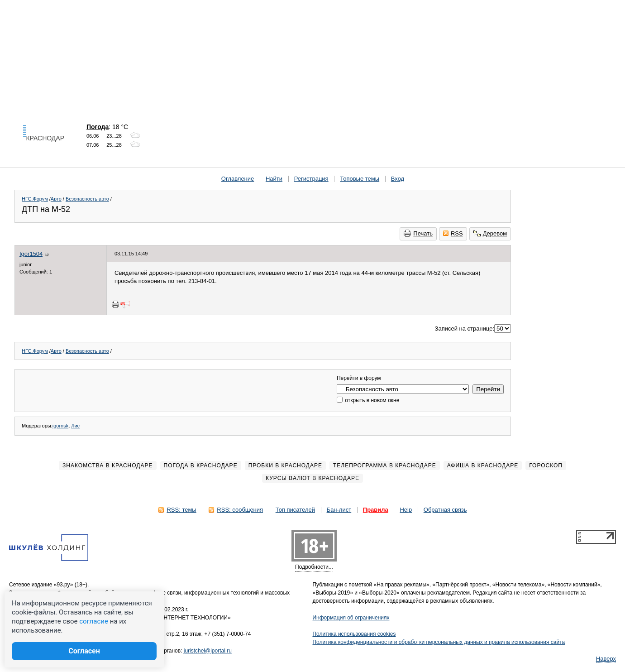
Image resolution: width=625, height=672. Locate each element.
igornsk (60, 426)
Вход (398, 179)
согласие (94, 621)
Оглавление (238, 179)
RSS (453, 233)
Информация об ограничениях (351, 618)
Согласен (84, 651)
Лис (75, 426)
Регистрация (311, 179)
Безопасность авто (87, 199)
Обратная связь (445, 510)
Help (406, 510)
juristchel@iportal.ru (208, 651)
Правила (376, 510)
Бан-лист (339, 510)
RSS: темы (181, 510)
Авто (56, 199)
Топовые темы (360, 179)
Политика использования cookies (354, 634)
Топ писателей (295, 510)
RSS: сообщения (240, 510)
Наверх (606, 659)
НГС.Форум (35, 199)
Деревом (490, 233)
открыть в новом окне (368, 400)
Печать (418, 233)
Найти (274, 179)
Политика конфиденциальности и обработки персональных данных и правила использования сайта (439, 642)
